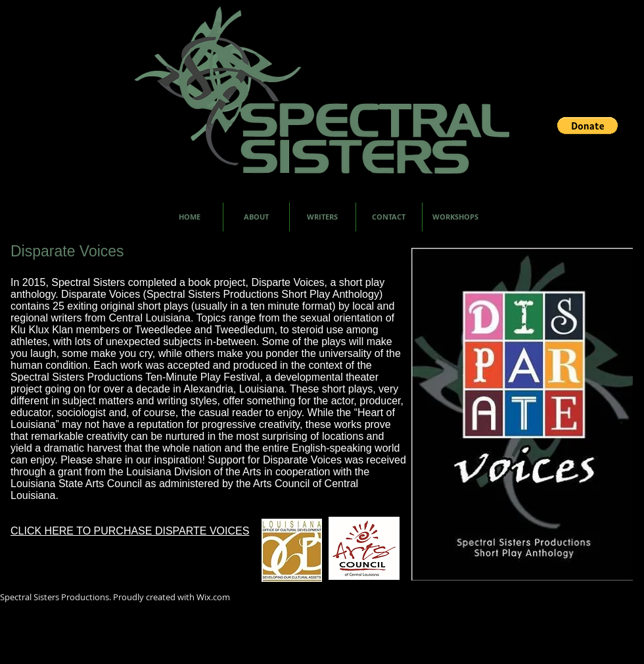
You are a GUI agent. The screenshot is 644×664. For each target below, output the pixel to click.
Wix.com (213, 597)
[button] (587, 126)
